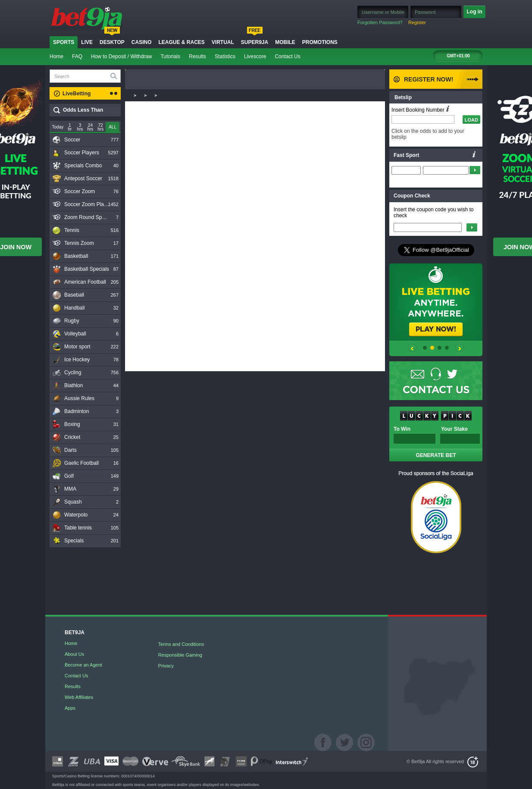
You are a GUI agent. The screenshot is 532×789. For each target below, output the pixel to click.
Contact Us (287, 56)
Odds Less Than (83, 110)
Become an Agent (83, 665)
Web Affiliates (79, 697)
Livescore (255, 56)
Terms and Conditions (181, 644)
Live (87, 42)
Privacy (166, 666)
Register (417, 22)
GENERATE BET (436, 455)
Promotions (320, 42)
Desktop (112, 42)
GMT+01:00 (458, 56)
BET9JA (75, 633)
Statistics (225, 56)
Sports (64, 42)
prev (412, 350)
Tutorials (170, 56)
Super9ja (255, 42)
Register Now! (429, 79)
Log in (475, 12)
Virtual (223, 42)
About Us (74, 654)
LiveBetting (77, 94)
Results (197, 56)
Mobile (285, 42)
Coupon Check (412, 196)
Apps (70, 708)
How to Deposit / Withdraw (121, 56)
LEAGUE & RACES (181, 42)
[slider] (113, 127)
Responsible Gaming (180, 655)
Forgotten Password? (380, 22)
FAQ (77, 56)
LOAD (471, 120)
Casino (142, 42)
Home (56, 56)
